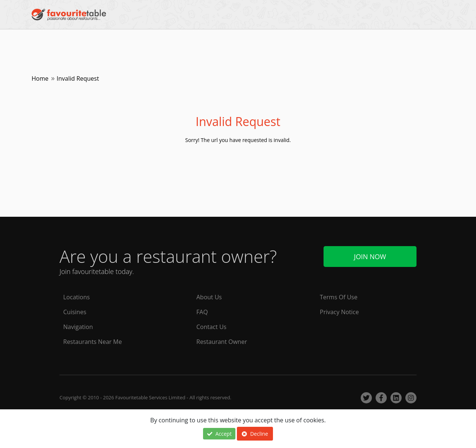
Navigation (78, 327)
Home (40, 78)
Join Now (370, 257)
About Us (209, 297)
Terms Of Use (339, 297)
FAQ (202, 312)
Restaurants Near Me (93, 342)
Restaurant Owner (222, 342)
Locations (76, 297)
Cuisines (75, 312)
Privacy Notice (339, 312)
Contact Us (211, 327)
